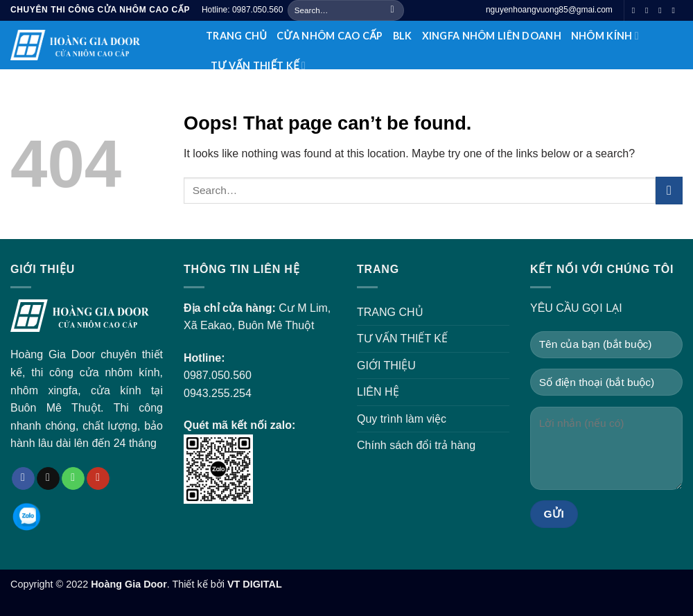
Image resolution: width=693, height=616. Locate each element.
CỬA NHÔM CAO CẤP (330, 36)
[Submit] (393, 10)
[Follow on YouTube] (676, 10)
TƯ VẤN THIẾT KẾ (258, 65)
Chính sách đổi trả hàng (416, 445)
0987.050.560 (218, 375)
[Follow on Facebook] (636, 10)
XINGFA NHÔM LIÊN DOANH (492, 36)
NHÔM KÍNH (605, 36)
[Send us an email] (649, 10)
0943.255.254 (218, 393)
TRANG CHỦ (236, 36)
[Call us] (663, 10)
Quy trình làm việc (402, 419)
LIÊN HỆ (378, 392)
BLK (403, 36)
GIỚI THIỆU (386, 366)
